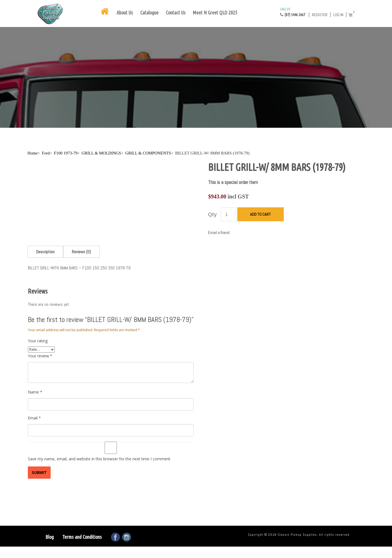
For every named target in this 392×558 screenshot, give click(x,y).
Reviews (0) (81, 252)
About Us (125, 13)
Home (33, 153)
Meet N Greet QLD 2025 (215, 13)
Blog (50, 537)
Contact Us (176, 13)
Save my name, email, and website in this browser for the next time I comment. (99, 459)
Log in (338, 15)
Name (35, 392)
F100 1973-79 (66, 153)
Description (45, 252)
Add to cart (260, 214)
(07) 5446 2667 (293, 12)
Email (34, 418)
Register (320, 15)
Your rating (38, 341)
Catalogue (149, 13)
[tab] (45, 252)
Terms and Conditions (82, 537)
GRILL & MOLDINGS (101, 153)
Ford (46, 153)
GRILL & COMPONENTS (148, 153)
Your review (40, 356)
